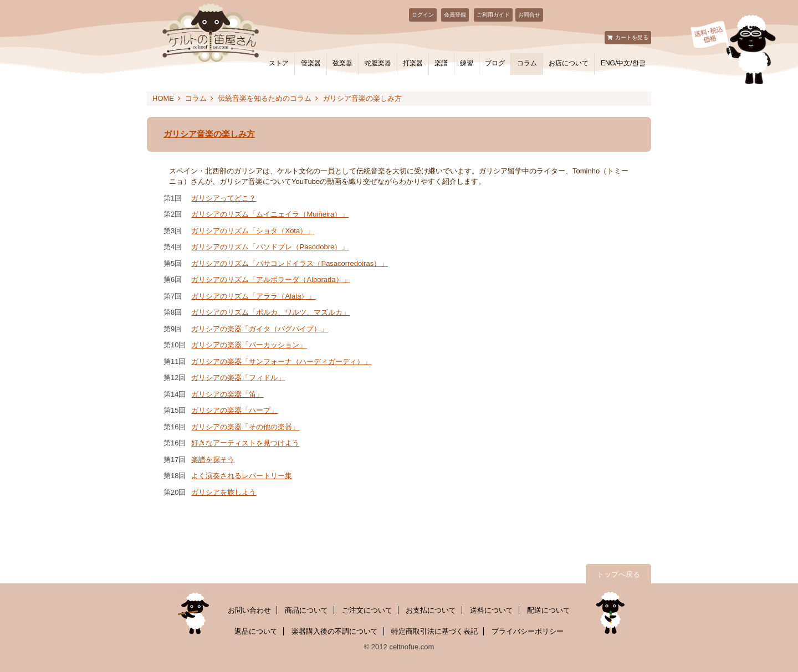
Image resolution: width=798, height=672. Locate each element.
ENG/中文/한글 (623, 63)
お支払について (431, 610)
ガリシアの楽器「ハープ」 (234, 410)
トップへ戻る (618, 574)
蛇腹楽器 (378, 63)
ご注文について (367, 610)
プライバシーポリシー (528, 631)
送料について (492, 610)
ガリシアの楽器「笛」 (227, 394)
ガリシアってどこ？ (224, 198)
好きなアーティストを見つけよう (245, 443)
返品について (256, 631)
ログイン (423, 15)
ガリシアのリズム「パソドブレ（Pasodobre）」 (270, 247)
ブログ (495, 63)
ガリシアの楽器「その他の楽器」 (245, 427)
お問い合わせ (249, 610)
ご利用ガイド (493, 15)
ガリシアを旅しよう (224, 492)
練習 (467, 63)
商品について (306, 610)
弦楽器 (342, 63)
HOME (163, 98)
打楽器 (413, 63)
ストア (279, 63)
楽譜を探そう (213, 460)
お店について (569, 63)
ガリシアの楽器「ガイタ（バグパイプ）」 (260, 329)
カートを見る (632, 37)
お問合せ (529, 15)
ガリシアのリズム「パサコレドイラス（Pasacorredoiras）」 (290, 263)
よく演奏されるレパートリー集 (242, 476)
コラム (527, 63)
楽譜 (441, 63)
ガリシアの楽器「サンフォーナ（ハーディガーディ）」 (281, 361)
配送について (549, 610)
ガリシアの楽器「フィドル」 (238, 378)
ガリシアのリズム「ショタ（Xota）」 (253, 231)
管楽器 (311, 63)
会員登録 (455, 15)
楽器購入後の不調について (335, 631)
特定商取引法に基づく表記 (434, 631)
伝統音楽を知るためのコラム (265, 98)
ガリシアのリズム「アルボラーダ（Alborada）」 (270, 279)
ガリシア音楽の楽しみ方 (362, 98)
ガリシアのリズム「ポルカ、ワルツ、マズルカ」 (270, 312)
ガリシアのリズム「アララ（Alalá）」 (253, 296)
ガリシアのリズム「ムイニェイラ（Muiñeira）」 (270, 214)
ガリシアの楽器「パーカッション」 (249, 345)
